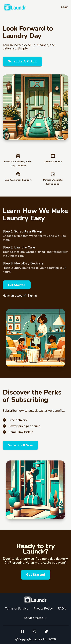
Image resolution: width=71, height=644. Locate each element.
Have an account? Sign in (20, 296)
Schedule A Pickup (22, 62)
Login (65, 7)
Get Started (17, 285)
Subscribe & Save (20, 445)
